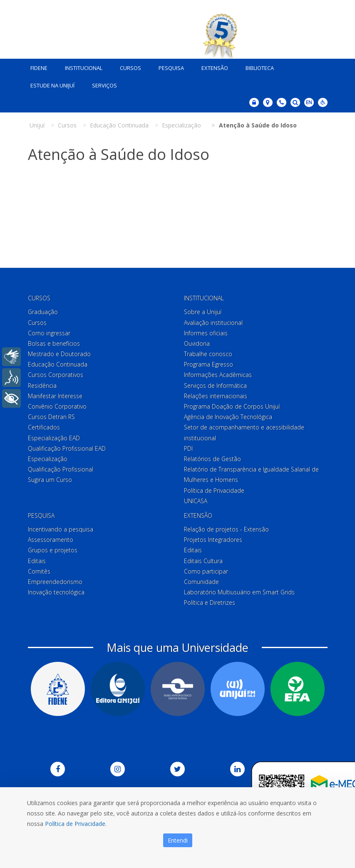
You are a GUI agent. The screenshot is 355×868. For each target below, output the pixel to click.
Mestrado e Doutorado (59, 352)
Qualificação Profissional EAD (67, 447)
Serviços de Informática (215, 383)
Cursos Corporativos (56, 373)
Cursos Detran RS (51, 415)
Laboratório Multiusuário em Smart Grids (239, 590)
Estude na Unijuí (50, 84)
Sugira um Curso (50, 478)
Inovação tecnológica (56, 590)
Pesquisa (168, 66)
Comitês (39, 570)
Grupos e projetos (53, 548)
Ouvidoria (197, 342)
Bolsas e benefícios (54, 342)
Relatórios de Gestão (212, 457)
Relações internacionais (216, 394)
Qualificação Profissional (61, 468)
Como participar (206, 570)
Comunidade (201, 580)
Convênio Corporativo (57, 405)
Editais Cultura (203, 559)
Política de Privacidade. (76, 824)
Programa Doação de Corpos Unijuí (232, 405)
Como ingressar (49, 331)
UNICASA (196, 499)
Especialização (48, 457)
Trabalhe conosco (208, 352)
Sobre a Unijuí (203, 310)
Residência (42, 383)
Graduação (43, 310)
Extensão (212, 66)
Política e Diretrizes (210, 601)
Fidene (36, 66)
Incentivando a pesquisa (61, 528)
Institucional (81, 66)
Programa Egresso (209, 363)
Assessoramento (51, 538)
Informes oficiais (206, 331)
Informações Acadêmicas (218, 373)
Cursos (128, 66)
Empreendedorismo (55, 580)
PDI (188, 447)
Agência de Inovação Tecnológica (228, 415)
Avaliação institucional (213, 321)
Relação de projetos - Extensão (226, 528)
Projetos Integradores (213, 538)
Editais (37, 559)
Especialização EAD (54, 436)
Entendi (178, 840)
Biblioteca (257, 66)
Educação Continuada (58, 363)
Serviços (102, 84)
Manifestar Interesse (55, 394)
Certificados (44, 425)
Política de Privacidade (214, 488)
